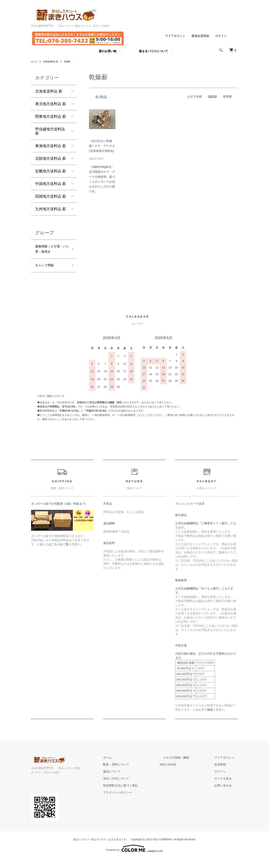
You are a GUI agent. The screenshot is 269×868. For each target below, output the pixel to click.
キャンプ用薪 (46, 275)
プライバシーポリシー (134, 802)
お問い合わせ (226, 795)
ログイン (221, 36)
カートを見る (226, 788)
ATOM (185, 774)
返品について (128, 781)
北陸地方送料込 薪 (51, 158)
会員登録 (223, 774)
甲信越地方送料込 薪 (50, 131)
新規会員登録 (200, 36)
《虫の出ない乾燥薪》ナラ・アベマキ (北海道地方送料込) (103, 146)
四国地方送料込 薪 (51, 196)
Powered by (134, 858)
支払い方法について (133, 788)
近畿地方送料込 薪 (51, 171)
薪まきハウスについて (154, 51)
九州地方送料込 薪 (51, 209)
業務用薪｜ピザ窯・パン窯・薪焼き (50, 253)
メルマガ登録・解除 (186, 767)
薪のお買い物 (108, 51)
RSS (176, 774)
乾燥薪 (72, 61)
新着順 (227, 96)
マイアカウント (175, 36)
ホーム (35, 61)
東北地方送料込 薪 (51, 104)
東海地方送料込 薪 (51, 146)
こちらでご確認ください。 (210, 719)
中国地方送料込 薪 (51, 184)
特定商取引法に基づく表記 (137, 795)
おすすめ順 (195, 96)
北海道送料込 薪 (53, 61)
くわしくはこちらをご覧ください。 (60, 554)
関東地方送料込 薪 (51, 116)
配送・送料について (133, 774)
